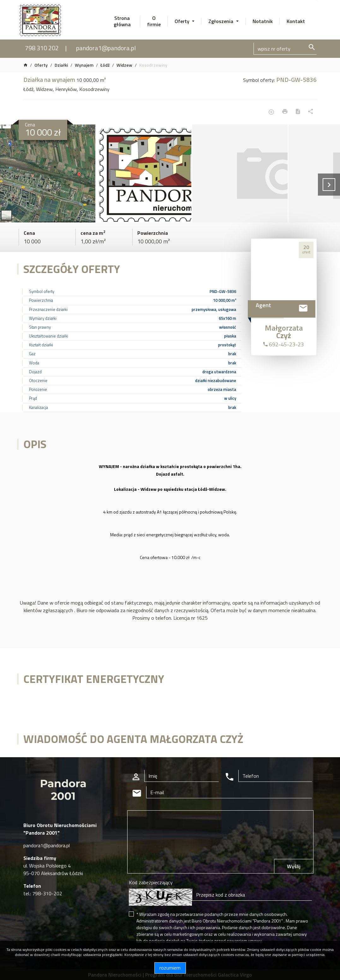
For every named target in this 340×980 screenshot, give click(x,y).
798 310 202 (42, 48)
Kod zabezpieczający (151, 882)
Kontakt (296, 21)
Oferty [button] (183, 21)
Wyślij (294, 866)
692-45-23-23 (284, 344)
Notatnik (263, 21)
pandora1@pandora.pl (106, 48)
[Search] (285, 49)
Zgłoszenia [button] (221, 21)
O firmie (154, 21)
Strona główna (122, 21)
